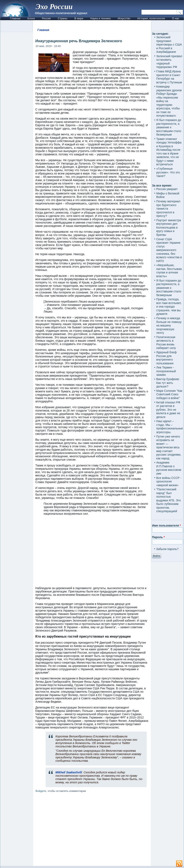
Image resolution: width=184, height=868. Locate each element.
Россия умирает (167, 189)
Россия (46, 18)
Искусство (124, 18)
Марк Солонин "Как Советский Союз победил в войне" (169, 394)
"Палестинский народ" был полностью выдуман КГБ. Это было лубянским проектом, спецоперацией (168, 500)
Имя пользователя (166, 525)
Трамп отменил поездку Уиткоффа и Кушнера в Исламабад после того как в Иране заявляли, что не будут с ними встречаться (169, 152)
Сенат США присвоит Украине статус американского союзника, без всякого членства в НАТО (169, 250)
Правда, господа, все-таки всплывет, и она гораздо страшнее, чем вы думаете (169, 307)
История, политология (151, 18)
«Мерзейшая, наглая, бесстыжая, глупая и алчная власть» (169, 271)
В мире (79, 18)
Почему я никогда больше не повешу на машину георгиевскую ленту (169, 325)
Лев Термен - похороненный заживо (166, 371)
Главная (15, 18)
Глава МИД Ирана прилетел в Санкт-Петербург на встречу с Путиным (169, 77)
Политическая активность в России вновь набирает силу (166, 343)
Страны (62, 18)
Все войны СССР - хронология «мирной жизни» (169, 482)
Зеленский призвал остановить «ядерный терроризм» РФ (169, 62)
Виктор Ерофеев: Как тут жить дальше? (168, 383)
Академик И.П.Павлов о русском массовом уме (169, 468)
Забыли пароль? (167, 549)
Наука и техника (101, 18)
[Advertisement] (92, 830)
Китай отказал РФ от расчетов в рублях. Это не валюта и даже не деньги (168, 410)
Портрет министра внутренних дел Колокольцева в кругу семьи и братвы (169, 228)
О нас (176, 18)
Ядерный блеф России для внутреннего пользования (166, 358)
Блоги (31, 18)
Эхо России (54, 7)
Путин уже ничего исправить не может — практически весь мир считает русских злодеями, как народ (169, 447)
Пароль (158, 537)
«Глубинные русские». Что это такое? (168, 172)
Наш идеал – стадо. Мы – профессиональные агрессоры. (170, 427)
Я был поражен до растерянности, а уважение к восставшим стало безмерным (169, 127)
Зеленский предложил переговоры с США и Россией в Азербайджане (169, 45)
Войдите (41, 791)
